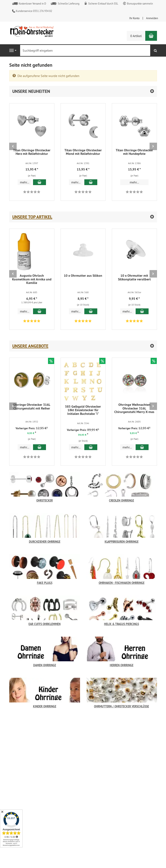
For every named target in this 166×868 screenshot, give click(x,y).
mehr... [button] (25, 182)
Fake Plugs (45, 583)
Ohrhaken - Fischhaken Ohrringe (122, 583)
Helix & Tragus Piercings (121, 624)
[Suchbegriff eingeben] (85, 50)
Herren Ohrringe (122, 665)
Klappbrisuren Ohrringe (122, 542)
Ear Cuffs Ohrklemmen (45, 624)
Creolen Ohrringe (121, 500)
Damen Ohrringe (45, 665)
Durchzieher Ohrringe (45, 542)
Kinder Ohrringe (45, 706)
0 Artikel (136, 36)
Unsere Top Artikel (32, 217)
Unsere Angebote (30, 346)
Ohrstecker (45, 500)
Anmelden (152, 18)
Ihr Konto (134, 18)
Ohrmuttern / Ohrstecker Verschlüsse (121, 706)
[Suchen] (155, 51)
